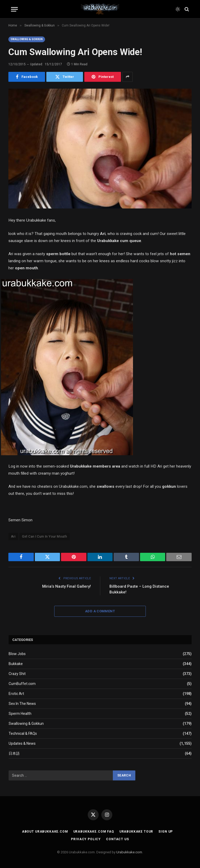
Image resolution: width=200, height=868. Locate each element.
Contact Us (117, 839)
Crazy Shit (17, 674)
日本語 (14, 753)
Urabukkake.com (129, 852)
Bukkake (16, 664)
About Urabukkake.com (45, 832)
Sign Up (166, 832)
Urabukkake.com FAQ (94, 832)
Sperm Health (20, 714)
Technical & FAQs (23, 733)
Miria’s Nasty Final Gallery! (66, 586)
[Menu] (14, 9)
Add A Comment (100, 611)
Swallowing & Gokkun (27, 39)
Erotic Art (16, 694)
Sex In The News (22, 704)
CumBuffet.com (22, 684)
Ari (13, 536)
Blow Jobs (17, 654)
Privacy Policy (86, 839)
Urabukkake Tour (136, 832)
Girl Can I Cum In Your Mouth (45, 536)
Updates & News (22, 743)
